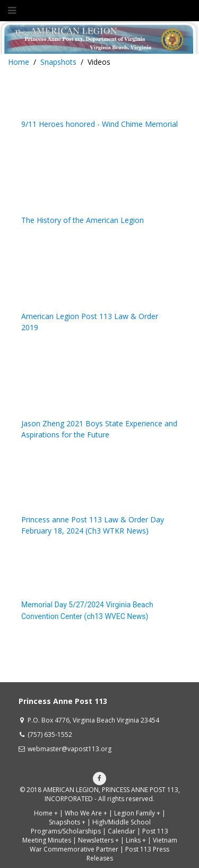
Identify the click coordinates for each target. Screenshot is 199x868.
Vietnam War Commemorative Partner (103, 845)
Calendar (122, 831)
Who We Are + (86, 813)
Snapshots (58, 62)
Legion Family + (137, 813)
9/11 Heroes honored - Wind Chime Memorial (99, 124)
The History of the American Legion (83, 220)
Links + (136, 840)
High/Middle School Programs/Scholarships (91, 827)
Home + (46, 813)
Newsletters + (98, 840)
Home (19, 62)
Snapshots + (67, 822)
